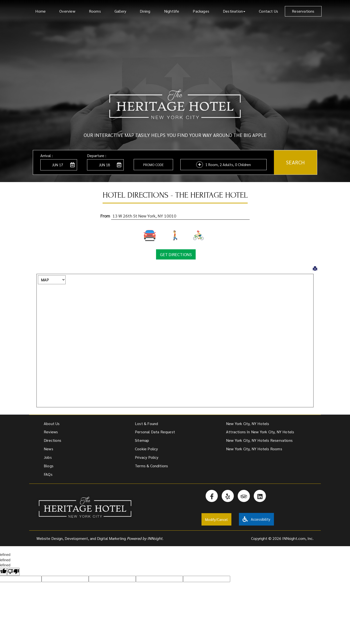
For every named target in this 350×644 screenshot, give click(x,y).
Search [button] (295, 162)
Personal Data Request (155, 432)
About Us (52, 423)
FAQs (48, 474)
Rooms (95, 11)
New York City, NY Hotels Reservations (259, 440)
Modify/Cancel (216, 519)
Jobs (48, 457)
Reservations (303, 11)
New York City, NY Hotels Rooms (254, 449)
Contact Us (268, 11)
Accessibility (256, 519)
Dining (145, 11)
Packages (201, 11)
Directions (52, 440)
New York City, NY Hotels (248, 423)
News (48, 449)
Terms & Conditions (151, 466)
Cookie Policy (146, 449)
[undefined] (13, 572)
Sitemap (142, 440)
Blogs (49, 466)
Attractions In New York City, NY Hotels (260, 432)
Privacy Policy (147, 457)
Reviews (51, 432)
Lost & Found (146, 423)
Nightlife (172, 11)
